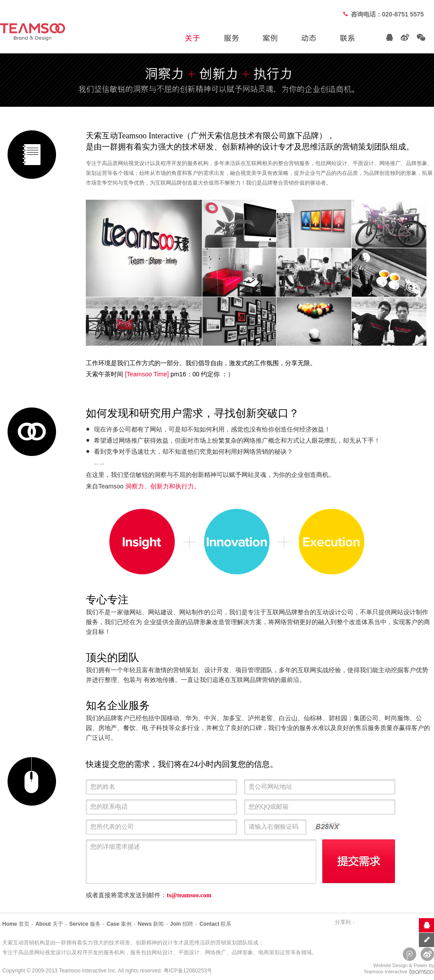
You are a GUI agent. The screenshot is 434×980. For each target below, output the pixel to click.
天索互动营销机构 (24, 943)
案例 (119, 924)
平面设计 (189, 952)
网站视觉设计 (50, 952)
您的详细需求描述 (203, 862)
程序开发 (88, 952)
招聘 (181, 924)
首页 (16, 924)
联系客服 (426, 925)
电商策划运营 (274, 952)
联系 (215, 924)
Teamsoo (70, 971)
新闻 (151, 924)
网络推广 (216, 952)
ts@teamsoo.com (189, 895)
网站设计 (162, 952)
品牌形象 (242, 952)
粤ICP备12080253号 (188, 971)
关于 (49, 924)
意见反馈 (426, 940)
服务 (85, 924)
